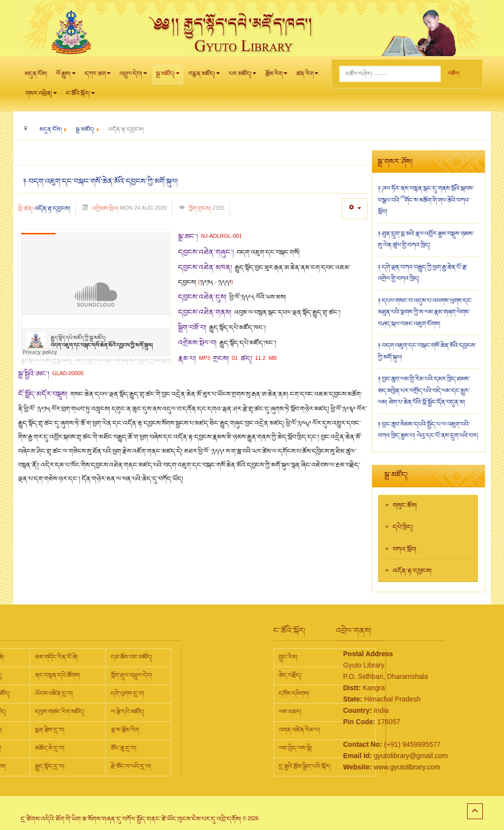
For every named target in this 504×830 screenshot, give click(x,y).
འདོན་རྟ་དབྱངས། (52, 209)
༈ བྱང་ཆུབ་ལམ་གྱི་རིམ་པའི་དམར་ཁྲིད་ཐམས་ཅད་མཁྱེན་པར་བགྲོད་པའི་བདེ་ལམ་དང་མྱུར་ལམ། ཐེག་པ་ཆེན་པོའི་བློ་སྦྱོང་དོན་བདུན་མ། (424, 391)
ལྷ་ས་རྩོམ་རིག (41, 730)
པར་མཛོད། (243, 77)
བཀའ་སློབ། (405, 549)
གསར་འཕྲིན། (41, 96)
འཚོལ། (454, 74)
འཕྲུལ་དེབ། (133, 77)
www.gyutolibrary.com (365, 767)
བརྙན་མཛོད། (204, 77)
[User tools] (355, 208)
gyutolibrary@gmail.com (369, 756)
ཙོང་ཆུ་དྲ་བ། (40, 748)
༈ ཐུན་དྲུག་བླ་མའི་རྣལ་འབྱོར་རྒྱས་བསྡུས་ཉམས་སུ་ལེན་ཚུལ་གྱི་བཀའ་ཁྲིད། (426, 240)
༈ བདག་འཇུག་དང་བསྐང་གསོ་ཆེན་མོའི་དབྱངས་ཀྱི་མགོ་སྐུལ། (100, 182)
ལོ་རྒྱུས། (66, 77)
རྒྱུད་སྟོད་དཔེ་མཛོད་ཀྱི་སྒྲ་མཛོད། (47, 361)
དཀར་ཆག (98, 77)
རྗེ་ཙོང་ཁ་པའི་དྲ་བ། (47, 766)
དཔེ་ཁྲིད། (403, 527)
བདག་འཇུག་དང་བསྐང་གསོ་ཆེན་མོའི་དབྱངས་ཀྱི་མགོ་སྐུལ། (123, 361)
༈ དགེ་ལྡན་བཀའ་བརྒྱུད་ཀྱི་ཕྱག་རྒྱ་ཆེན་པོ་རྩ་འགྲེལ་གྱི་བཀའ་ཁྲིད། (423, 273)
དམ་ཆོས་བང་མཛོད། (48, 657)
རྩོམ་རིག (276, 77)
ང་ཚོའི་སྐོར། (80, 96)
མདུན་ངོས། (36, 74)
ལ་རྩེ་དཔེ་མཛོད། (44, 712)
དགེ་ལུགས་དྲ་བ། (44, 694)
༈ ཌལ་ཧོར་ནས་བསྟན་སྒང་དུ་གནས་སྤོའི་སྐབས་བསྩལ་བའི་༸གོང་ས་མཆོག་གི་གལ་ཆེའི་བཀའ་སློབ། (426, 200)
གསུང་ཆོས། (405, 506)
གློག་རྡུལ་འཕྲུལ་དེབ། (48, 675)
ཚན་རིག (307, 77)
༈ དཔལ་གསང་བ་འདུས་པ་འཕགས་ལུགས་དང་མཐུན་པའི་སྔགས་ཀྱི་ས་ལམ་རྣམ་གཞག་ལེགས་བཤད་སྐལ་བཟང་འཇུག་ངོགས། (425, 312)
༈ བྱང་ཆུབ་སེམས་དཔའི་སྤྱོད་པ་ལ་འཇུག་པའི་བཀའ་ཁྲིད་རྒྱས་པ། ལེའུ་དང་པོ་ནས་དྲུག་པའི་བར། (428, 430)
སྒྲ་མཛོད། (168, 77)
